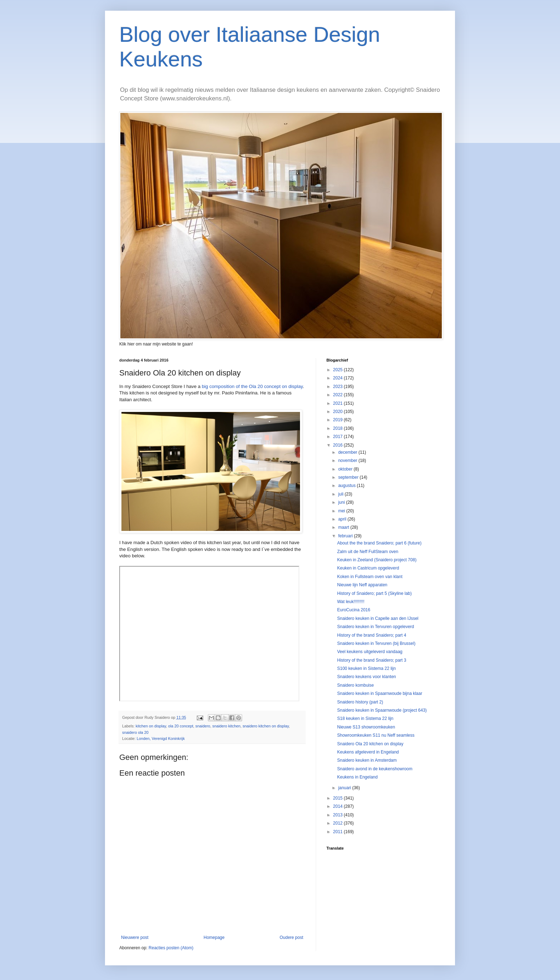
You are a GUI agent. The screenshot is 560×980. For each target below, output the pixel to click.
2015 (339, 798)
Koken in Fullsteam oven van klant (370, 577)
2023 (339, 387)
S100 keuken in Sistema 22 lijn (366, 668)
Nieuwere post (135, 937)
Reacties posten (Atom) (171, 948)
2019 (339, 420)
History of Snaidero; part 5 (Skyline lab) (374, 593)
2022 (339, 395)
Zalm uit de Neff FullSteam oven (368, 552)
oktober (346, 469)
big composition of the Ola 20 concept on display (252, 386)
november (348, 461)
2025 (339, 370)
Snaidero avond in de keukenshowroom (375, 769)
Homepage (214, 937)
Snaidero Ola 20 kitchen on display (370, 744)
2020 (339, 412)
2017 (339, 437)
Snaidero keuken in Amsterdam (367, 760)
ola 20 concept (181, 726)
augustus (347, 486)
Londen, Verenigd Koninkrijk (161, 738)
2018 (339, 428)
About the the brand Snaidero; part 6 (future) (379, 543)
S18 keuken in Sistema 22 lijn (365, 718)
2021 (339, 403)
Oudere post (291, 937)
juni (342, 502)
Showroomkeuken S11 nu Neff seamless (376, 735)
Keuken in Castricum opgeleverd (368, 568)
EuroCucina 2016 (354, 610)
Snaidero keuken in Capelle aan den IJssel (378, 618)
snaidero (203, 726)
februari (346, 536)
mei (342, 511)
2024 (339, 378)
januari (345, 788)
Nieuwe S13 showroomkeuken (366, 727)
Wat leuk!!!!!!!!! (351, 602)
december (348, 452)
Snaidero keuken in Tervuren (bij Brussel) (376, 643)
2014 (339, 806)
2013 (339, 815)
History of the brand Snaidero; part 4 (372, 635)
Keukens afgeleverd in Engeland (368, 752)
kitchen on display (151, 726)
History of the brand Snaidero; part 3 (372, 660)
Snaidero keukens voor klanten (367, 677)
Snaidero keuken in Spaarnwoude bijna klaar (380, 693)
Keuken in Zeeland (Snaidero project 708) (377, 560)
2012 (339, 823)
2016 (339, 445)
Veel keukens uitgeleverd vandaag (370, 652)
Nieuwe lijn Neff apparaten (362, 585)
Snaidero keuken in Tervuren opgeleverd (376, 627)
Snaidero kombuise (356, 685)
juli (341, 494)
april (343, 519)
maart (344, 527)
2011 (339, 832)
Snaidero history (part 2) (360, 702)
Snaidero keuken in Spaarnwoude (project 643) (382, 710)
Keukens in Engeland (357, 777)
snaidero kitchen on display (266, 726)
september (349, 477)
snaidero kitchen (227, 726)
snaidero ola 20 (135, 732)
